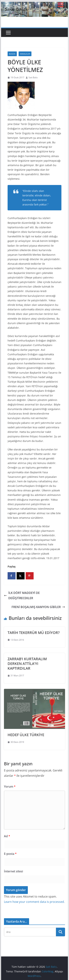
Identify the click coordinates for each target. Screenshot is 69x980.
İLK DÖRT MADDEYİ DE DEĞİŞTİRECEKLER (22, 595)
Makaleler (25, 54)
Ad (7, 836)
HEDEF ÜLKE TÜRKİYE (26, 735)
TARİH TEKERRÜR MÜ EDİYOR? (34, 633)
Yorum (10, 787)
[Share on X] (21, 576)
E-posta (10, 854)
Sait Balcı (33, 77)
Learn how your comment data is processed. (34, 902)
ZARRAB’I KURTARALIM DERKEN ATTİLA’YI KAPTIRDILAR (27, 664)
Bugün (12, 54)
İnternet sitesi (13, 871)
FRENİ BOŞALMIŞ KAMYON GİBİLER (38, 607)
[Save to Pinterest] (30, 576)
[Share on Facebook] (12, 576)
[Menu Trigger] (61, 7)
